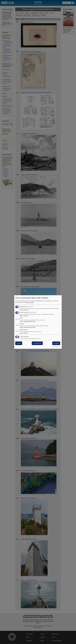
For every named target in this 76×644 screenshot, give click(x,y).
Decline (19, 343)
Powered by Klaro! (56, 346)
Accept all (56, 343)
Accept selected (37, 343)
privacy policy (30, 302)
